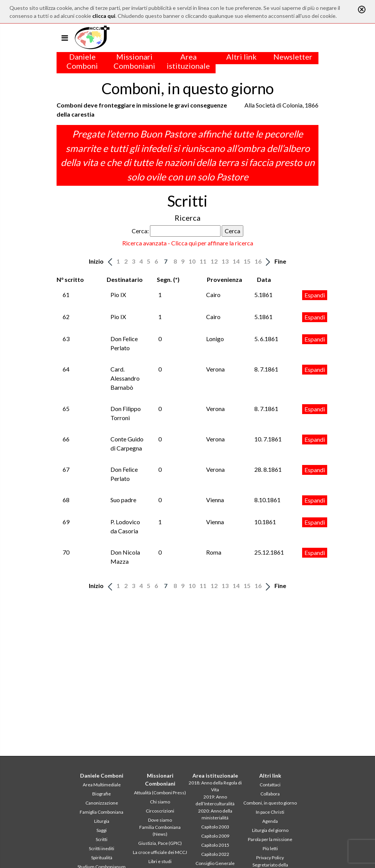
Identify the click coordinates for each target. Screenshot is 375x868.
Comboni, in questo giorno (270, 803)
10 (192, 261)
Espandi (315, 295)
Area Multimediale (102, 785)
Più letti (270, 848)
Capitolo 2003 (215, 827)
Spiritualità (102, 858)
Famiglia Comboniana (102, 812)
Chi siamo (160, 802)
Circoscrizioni (160, 811)
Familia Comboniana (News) (160, 831)
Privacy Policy (270, 858)
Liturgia (102, 821)
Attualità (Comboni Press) (160, 793)
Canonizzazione (102, 803)
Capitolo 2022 (215, 854)
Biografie (102, 794)
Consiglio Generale (215, 863)
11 (203, 261)
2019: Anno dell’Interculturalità (215, 800)
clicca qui (104, 16)
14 (236, 261)
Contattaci (270, 785)
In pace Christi (270, 812)
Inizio (96, 261)
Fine (280, 261)
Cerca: (140, 231)
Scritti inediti (102, 848)
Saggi (102, 830)
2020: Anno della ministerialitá (215, 814)
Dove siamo (160, 820)
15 (247, 261)
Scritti (102, 839)
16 (258, 261)
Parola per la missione (270, 839)
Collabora (270, 794)
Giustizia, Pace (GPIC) (160, 843)
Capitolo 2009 (215, 836)
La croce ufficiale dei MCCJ (160, 852)
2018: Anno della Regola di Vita (215, 786)
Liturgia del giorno (270, 830)
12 (214, 261)
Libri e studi (160, 861)
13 (225, 261)
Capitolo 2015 (215, 845)
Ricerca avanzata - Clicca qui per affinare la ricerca (188, 243)
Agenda (270, 821)
